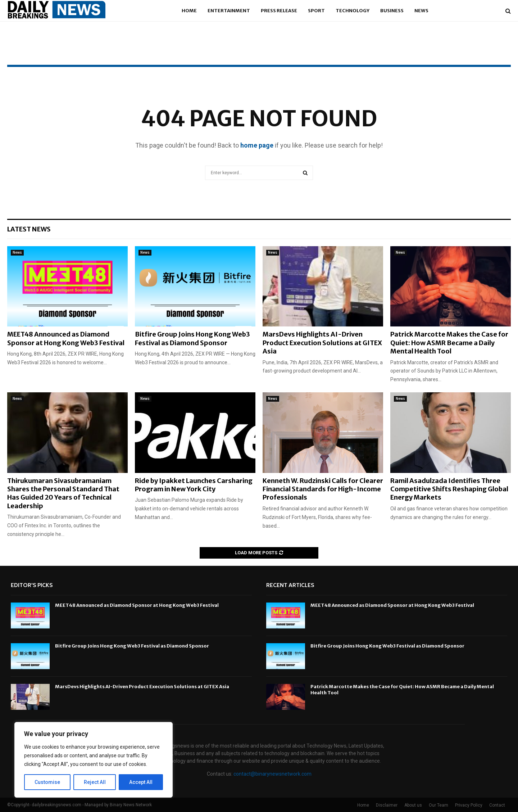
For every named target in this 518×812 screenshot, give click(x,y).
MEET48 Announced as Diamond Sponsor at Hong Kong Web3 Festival (66, 338)
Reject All (95, 782)
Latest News (29, 229)
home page (257, 145)
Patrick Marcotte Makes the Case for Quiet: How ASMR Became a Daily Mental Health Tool (449, 343)
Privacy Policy (469, 805)
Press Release (279, 11)
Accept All (141, 782)
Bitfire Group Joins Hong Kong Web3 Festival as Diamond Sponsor (192, 338)
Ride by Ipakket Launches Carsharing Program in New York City (194, 485)
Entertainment (229, 11)
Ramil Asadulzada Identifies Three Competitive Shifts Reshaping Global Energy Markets (449, 489)
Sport (316, 11)
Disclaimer (387, 805)
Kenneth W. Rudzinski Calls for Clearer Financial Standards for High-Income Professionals (323, 489)
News (421, 11)
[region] (94, 760)
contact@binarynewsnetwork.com (272, 774)
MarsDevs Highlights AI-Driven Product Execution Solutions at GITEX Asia (322, 343)
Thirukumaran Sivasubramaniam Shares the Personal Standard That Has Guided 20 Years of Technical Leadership (63, 493)
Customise (47, 782)
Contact (497, 805)
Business (392, 11)
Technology (353, 11)
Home (189, 11)
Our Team (439, 805)
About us (413, 805)
